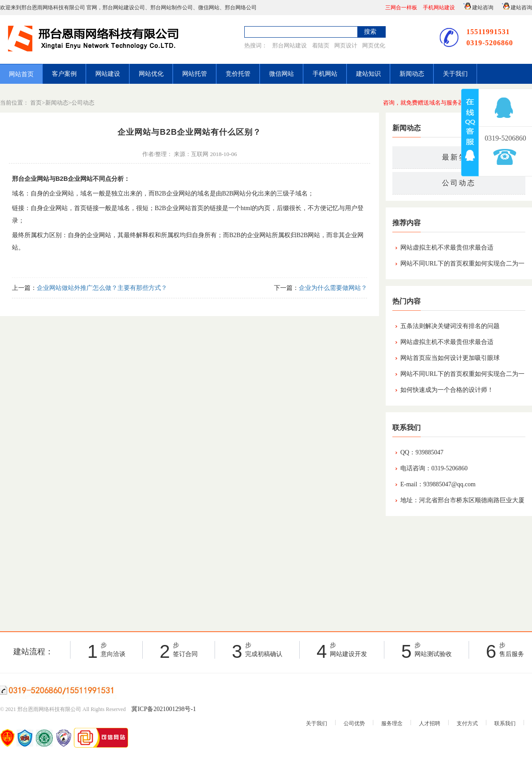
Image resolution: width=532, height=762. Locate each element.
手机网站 (325, 74)
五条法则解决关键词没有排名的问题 (450, 326)
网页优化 (374, 45)
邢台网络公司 (241, 8)
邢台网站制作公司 (172, 8)
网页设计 (346, 45)
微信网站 (209, 8)
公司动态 (83, 103)
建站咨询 (477, 6)
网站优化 (151, 74)
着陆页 (321, 45)
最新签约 (459, 157)
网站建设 (108, 74)
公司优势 (354, 723)
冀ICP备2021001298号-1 (163, 709)
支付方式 (467, 723)
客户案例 (64, 74)
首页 (36, 103)
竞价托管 (238, 74)
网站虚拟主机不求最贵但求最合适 (447, 248)
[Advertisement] (459, 571)
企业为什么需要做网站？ (333, 288)
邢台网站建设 (289, 45)
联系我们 (505, 723)
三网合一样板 (401, 8)
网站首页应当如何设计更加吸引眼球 (450, 358)
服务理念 (392, 723)
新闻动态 (412, 74)
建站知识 (368, 74)
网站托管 (195, 74)
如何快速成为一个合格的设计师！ (447, 390)
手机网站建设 (439, 8)
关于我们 (455, 74)
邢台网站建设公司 (124, 8)
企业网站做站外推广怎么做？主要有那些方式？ (102, 288)
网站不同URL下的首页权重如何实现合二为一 (462, 264)
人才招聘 (430, 723)
